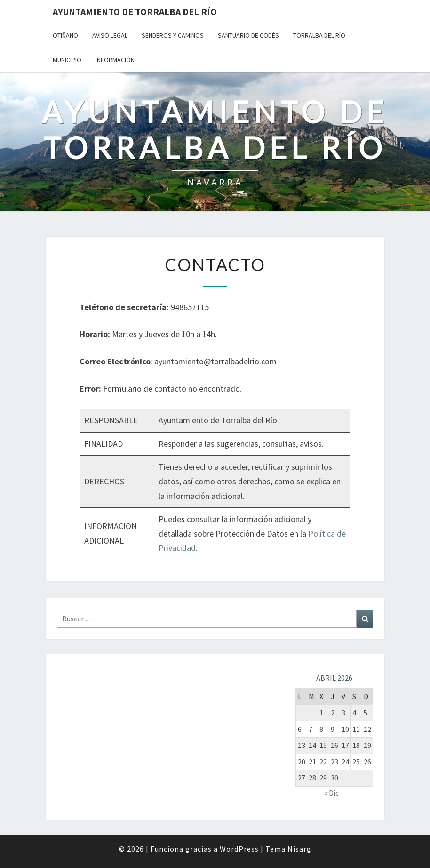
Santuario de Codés (248, 35)
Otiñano (65, 35)
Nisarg (299, 849)
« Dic (331, 793)
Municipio (67, 60)
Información (115, 60)
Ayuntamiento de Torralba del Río (135, 12)
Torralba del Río (319, 35)
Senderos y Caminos (173, 35)
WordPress (239, 849)
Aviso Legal (110, 35)
